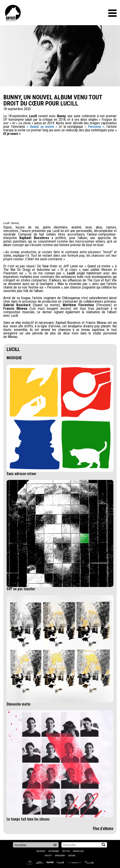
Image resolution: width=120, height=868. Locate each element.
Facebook (41, 851)
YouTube (72, 856)
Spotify (48, 856)
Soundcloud (78, 851)
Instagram (54, 851)
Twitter (66, 851)
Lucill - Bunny (11, 223)
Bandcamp (60, 856)
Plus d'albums (103, 828)
